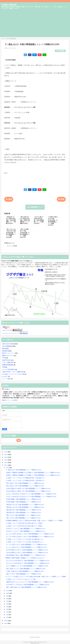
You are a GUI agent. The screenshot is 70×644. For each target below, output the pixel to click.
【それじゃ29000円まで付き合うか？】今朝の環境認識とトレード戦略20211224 (31, 494)
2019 (6, 623)
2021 (6, 465)
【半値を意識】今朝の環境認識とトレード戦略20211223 (23, 499)
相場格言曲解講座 (8, 365)
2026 (6, 452)
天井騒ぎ (7, 389)
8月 (7, 599)
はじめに (5, 376)
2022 (6, 462)
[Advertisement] (35, 24)
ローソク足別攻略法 (8, 369)
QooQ (38, 643)
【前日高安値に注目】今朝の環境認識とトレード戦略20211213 (25, 555)
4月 (7, 609)
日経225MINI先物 (8, 344)
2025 (6, 454)
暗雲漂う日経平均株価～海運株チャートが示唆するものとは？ (25, 558)
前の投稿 (61, 199)
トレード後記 (6, 379)
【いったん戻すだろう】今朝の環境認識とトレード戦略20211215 (26, 545)
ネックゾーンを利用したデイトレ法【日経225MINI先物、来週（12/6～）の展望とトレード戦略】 (36, 577)
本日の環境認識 (60, 51)
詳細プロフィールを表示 (10, 400)
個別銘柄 (5, 351)
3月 (7, 612)
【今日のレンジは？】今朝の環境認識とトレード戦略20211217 (25, 529)
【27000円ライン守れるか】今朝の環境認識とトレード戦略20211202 (27, 585)
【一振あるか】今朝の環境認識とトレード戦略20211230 (23, 470)
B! (35, 55)
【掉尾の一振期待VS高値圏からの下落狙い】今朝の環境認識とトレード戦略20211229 (33, 473)
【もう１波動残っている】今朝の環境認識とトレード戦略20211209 (27, 566)
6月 (7, 604)
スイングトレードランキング (11, 333)
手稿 (4, 367)
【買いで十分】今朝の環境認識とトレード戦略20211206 (23, 574)
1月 (7, 617)
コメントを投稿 (12, 246)
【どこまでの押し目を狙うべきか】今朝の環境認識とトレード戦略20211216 (30, 534)
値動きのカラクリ (8, 355)
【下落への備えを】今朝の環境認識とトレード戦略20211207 (25, 571)
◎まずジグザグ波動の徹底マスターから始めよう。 (17, 261)
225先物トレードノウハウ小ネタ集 (13, 374)
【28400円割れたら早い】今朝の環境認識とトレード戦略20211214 (27, 550)
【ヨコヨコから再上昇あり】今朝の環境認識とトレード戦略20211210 (27, 561)
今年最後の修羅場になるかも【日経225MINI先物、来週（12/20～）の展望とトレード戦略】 (34, 521)
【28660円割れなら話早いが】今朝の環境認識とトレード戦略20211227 (28, 488)
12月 (8, 468)
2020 (6, 621)
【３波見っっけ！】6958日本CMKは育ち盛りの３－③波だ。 (25, 523)
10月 (8, 593)
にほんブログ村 (7, 330)
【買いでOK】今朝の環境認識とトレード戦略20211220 (23, 515)
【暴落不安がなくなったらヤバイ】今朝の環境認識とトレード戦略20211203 (30, 582)
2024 (6, 457)
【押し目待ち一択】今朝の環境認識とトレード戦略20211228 (25, 483)
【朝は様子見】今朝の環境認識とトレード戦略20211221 (23, 510)
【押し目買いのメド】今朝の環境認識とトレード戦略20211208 (25, 569)
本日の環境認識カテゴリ (35, 207)
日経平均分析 (6, 360)
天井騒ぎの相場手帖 (9, 5)
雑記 (4, 348)
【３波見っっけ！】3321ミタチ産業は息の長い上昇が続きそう (25, 478)
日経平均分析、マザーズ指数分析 (13, 372)
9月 (7, 596)
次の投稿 (9, 199)
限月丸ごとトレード (8, 353)
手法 (4, 358)
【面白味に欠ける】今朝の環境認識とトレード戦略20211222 (25, 505)
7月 (7, 601)
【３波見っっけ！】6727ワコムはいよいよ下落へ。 (22, 579)
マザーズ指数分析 (8, 362)
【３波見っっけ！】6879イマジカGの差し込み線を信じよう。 (25, 539)
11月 (8, 591)
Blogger (38, 637)
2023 (6, 460)
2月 (7, 615)
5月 (7, 607)
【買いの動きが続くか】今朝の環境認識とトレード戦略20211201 (26, 587)
